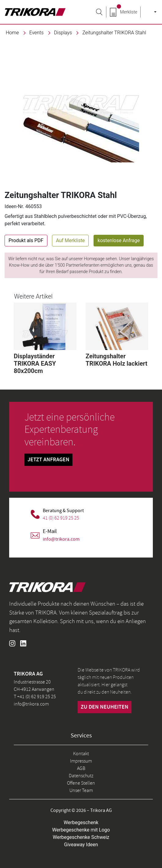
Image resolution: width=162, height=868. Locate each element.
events (37, 33)
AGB (81, 768)
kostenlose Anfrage (119, 240)
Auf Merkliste (70, 240)
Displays (63, 33)
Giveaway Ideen (81, 845)
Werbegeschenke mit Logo (81, 830)
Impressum (81, 761)
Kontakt (81, 754)
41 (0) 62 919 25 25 (61, 518)
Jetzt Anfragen (48, 460)
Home (12, 33)
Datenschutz (81, 776)
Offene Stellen (81, 783)
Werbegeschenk (81, 822)
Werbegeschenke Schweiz (81, 837)
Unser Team (81, 790)
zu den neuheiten (105, 707)
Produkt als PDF (26, 240)
